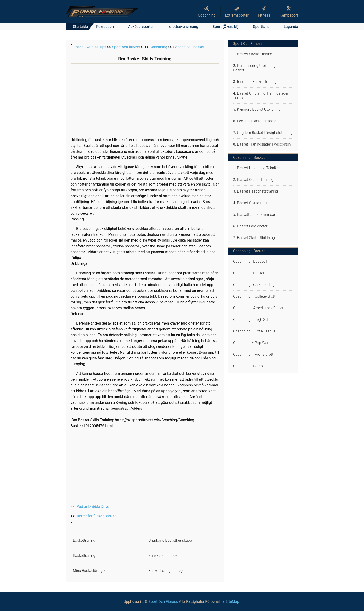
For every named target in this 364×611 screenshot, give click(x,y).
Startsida (80, 27)
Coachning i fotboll (249, 366)
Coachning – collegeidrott (254, 296)
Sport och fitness (126, 47)
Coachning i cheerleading (254, 285)
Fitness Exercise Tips (89, 47)
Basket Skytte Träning (255, 54)
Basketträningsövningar (256, 214)
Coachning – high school (254, 320)
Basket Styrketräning (254, 203)
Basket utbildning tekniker (258, 168)
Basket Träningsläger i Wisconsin (264, 144)
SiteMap (232, 602)
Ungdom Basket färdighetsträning (265, 133)
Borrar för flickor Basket (96, 516)
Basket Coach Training (255, 180)
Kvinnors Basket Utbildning (259, 109)
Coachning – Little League (254, 331)
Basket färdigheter (252, 226)
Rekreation (105, 27)
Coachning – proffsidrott (253, 354)
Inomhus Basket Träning (257, 82)
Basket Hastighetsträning (257, 191)
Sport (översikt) (226, 27)
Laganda (291, 27)
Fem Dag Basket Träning (257, 121)
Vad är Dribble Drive (93, 506)
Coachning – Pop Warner (253, 343)
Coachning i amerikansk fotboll (259, 308)
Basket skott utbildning (256, 238)
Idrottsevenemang (183, 27)
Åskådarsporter (141, 27)
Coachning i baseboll (250, 261)
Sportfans (261, 27)
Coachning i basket (189, 47)
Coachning (158, 47)
